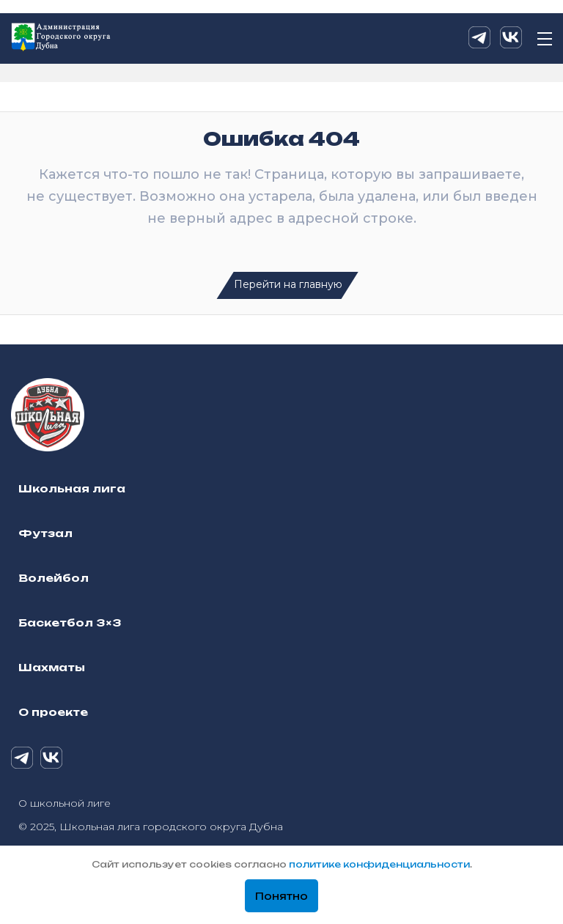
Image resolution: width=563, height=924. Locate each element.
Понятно (281, 896)
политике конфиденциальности (379, 864)
